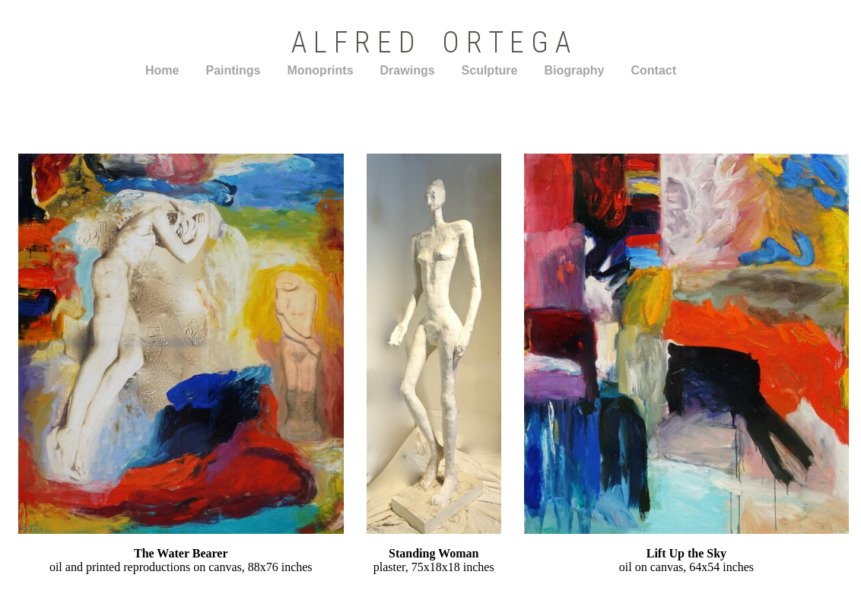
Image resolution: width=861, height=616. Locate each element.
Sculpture (490, 70)
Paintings (233, 70)
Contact (654, 70)
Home (162, 70)
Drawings (408, 70)
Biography (574, 70)
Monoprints (320, 70)
